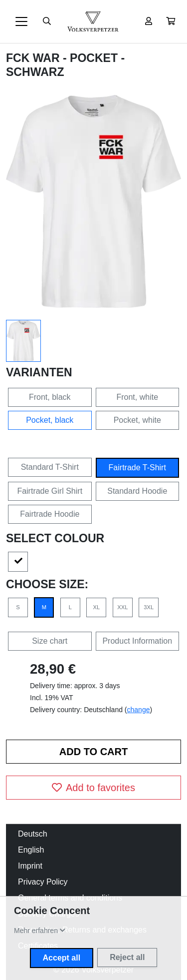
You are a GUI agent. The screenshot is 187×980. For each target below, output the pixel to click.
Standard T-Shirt (50, 467)
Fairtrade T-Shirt (137, 468)
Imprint (30, 866)
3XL (149, 607)
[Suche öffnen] (47, 21)
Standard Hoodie (137, 491)
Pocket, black (50, 420)
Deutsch (33, 834)
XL (97, 607)
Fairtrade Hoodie (50, 514)
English (31, 850)
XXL (122, 607)
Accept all (62, 958)
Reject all (127, 957)
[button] (171, 21)
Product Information (137, 641)
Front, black (50, 397)
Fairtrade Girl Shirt (50, 491)
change (139, 710)
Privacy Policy (43, 882)
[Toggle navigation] (21, 21)
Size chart (50, 641)
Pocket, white (137, 420)
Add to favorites (93, 788)
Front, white (137, 397)
